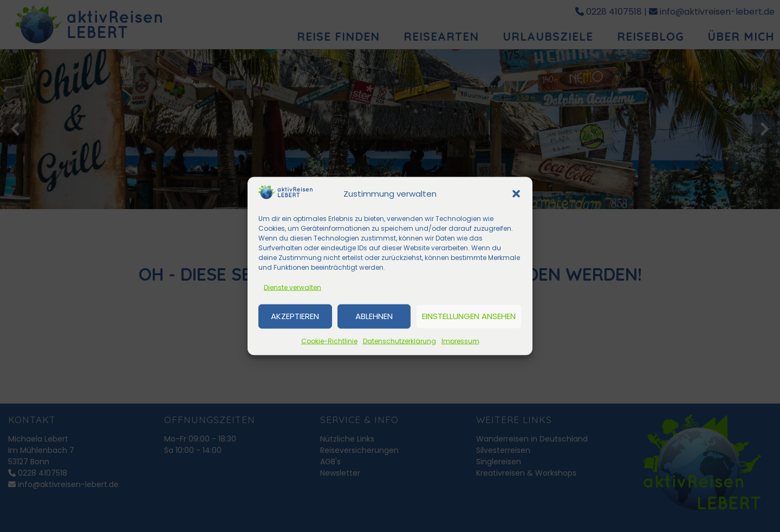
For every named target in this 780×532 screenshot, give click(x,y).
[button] (516, 194)
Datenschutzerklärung (399, 340)
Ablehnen (374, 316)
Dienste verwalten (292, 287)
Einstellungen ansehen (469, 316)
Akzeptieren (295, 316)
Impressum (460, 340)
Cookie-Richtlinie (329, 340)
